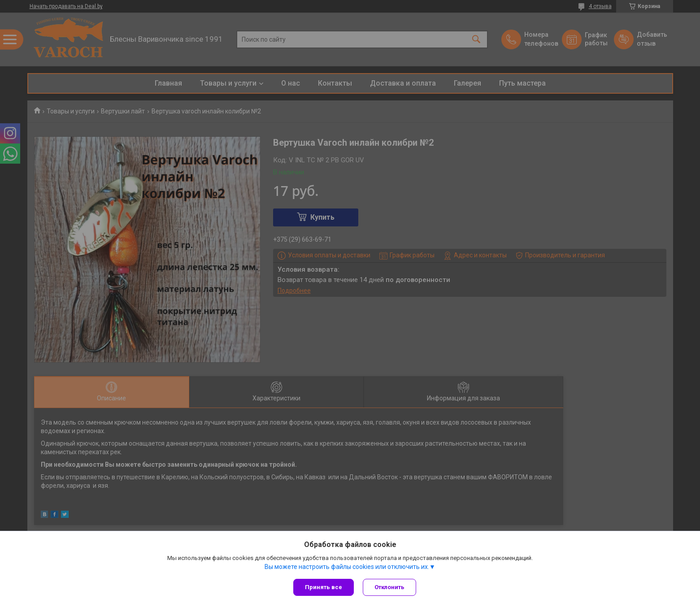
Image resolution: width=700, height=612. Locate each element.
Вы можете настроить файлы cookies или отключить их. (347, 567)
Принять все (324, 587)
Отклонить (389, 587)
